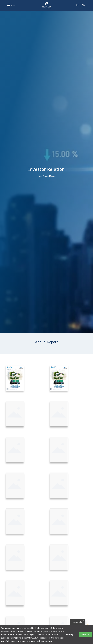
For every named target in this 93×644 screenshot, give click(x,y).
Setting (69, 635)
